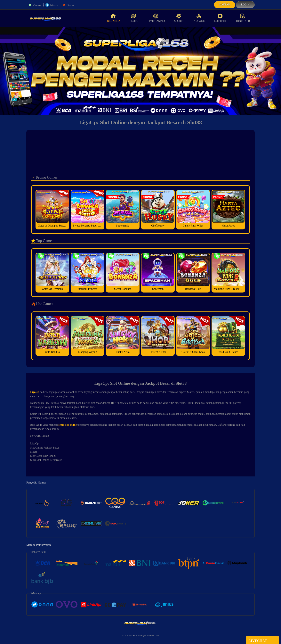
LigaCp (35, 392)
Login (245, 5)
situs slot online (68, 425)
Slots (134, 18)
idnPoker (243, 18)
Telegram (52, 5)
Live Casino (156, 18)
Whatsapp (35, 5)
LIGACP (133, 636)
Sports (179, 18)
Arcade (199, 18)
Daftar (225, 5)
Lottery (221, 18)
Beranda (114, 18)
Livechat (68, 5)
